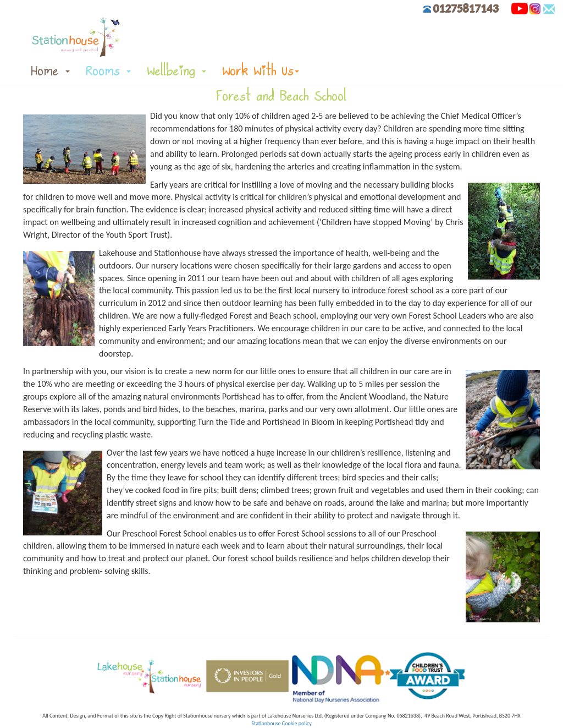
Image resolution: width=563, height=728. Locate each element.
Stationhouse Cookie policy (281, 723)
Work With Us (261, 71)
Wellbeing (177, 71)
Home (51, 71)
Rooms (109, 71)
